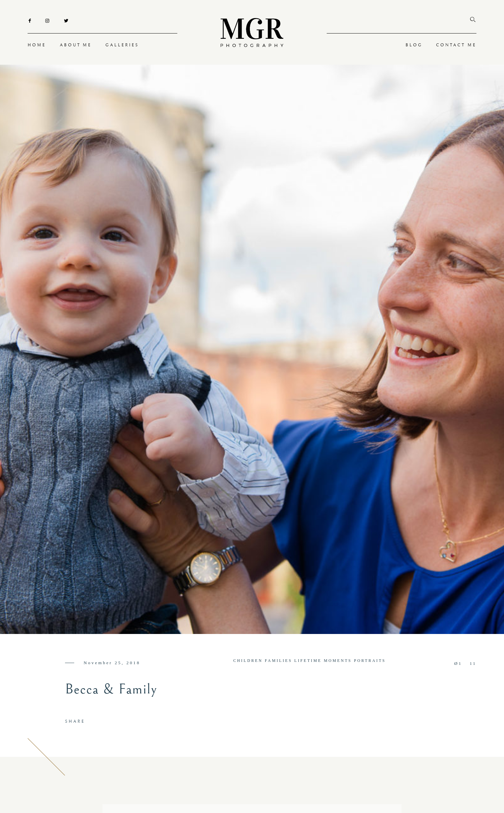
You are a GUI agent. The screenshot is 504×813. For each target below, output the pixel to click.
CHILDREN (248, 661)
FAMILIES (279, 661)
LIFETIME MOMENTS (323, 661)
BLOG (414, 45)
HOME (37, 45)
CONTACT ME (456, 45)
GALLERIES (122, 45)
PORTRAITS (370, 661)
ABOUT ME (76, 45)
